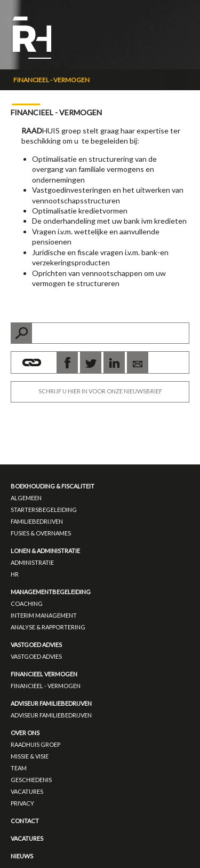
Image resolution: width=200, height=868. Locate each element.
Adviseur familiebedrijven (51, 703)
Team (19, 768)
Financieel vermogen (44, 674)
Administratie (32, 562)
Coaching (27, 603)
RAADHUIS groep (35, 744)
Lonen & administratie (45, 551)
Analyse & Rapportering (48, 627)
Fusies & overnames (41, 533)
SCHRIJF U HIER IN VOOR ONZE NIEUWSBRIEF (100, 391)
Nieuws (22, 856)
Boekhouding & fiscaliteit (53, 486)
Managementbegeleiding (51, 592)
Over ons (25, 733)
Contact (25, 821)
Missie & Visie (30, 756)
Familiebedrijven (37, 521)
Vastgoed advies (36, 645)
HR (15, 574)
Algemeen (26, 498)
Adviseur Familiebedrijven (51, 715)
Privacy (22, 803)
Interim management (44, 615)
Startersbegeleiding (44, 510)
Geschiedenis (31, 780)
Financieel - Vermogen (51, 80)
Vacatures (27, 791)
